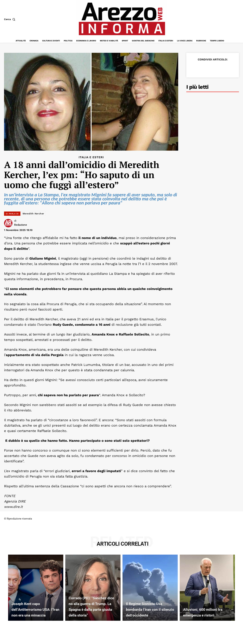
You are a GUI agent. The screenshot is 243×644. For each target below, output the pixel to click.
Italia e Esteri (91, 157)
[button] (10, 19)
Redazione (21, 225)
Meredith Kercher (33, 214)
